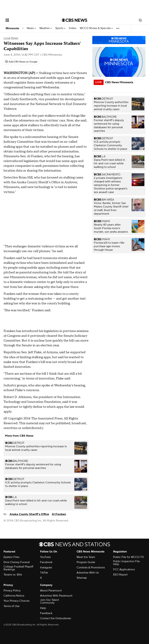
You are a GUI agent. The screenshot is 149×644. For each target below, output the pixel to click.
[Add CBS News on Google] (21, 62)
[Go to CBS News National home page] (74, 20)
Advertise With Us (88, 573)
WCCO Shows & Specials (96, 28)
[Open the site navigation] (29, 20)
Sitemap (82, 578)
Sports (60, 28)
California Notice (14, 596)
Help (43, 608)
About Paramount (51, 591)
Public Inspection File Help (126, 563)
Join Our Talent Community (49, 601)
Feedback (46, 613)
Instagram (46, 568)
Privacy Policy (12, 591)
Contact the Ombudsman (56, 618)
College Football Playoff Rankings (18, 568)
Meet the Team (86, 557)
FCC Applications (124, 569)
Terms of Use (12, 606)
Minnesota (12, 28)
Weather (46, 28)
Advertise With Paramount (56, 596)
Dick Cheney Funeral (17, 562)
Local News (11, 38)
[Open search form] (140, 20)
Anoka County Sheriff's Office (29, 514)
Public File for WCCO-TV (129, 557)
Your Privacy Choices (16, 601)
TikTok (44, 573)
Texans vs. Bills (13, 575)
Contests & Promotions (91, 568)
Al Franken (59, 514)
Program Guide (86, 562)
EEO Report (120, 575)
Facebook (46, 562)
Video (73, 28)
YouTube (45, 557)
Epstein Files (11, 557)
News (31, 28)
